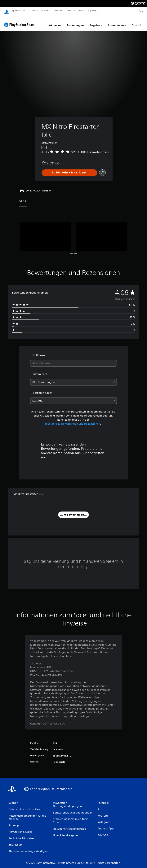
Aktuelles (55, 22)
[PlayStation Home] (7, 11)
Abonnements (117, 22)
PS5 (25, 11)
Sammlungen (75, 22)
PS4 (34, 11)
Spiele (15, 11)
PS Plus (44, 11)
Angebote (96, 22)
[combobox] (73, 360)
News (70, 11)
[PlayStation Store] (20, 21)
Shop (80, 11)
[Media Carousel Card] (46, 233)
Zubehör (58, 11)
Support (92, 11)
